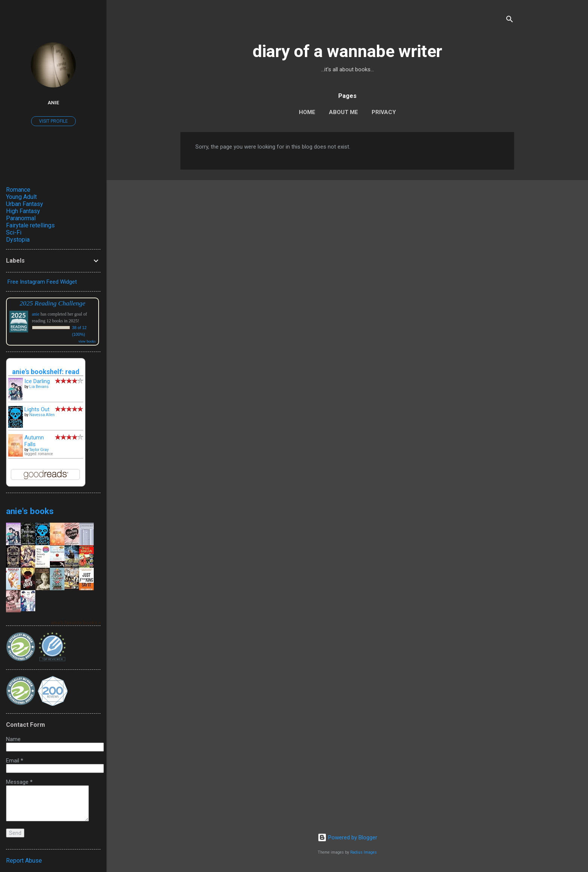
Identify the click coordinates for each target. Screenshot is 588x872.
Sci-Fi (14, 232)
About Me (343, 112)
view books (87, 341)
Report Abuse (24, 861)
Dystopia (18, 240)
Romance (18, 190)
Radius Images (364, 852)
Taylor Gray (39, 450)
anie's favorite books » (76, 622)
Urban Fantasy (25, 204)
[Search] (510, 20)
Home (307, 112)
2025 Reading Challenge (53, 303)
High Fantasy (23, 211)
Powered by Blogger (347, 837)
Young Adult (21, 197)
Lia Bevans (39, 387)
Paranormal (21, 218)
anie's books (30, 511)
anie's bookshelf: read (46, 372)
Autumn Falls (34, 441)
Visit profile (53, 121)
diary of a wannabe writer (347, 51)
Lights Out (37, 409)
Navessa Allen (42, 415)
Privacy (384, 112)
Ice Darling (37, 381)
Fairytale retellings (30, 225)
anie (53, 102)
